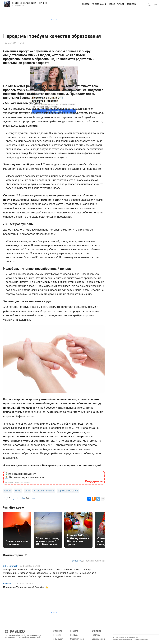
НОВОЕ (112, 4)
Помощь (74, 635)
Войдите (76, 561)
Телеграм (96, 635)
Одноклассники (99, 639)
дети (27, 491)
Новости (57, 635)
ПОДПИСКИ (131, 4)
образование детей (68, 491)
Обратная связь (77, 639)
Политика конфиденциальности (122, 639)
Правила (74, 631)
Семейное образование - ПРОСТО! (30, 3)
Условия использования (141, 639)
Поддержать (94, 481)
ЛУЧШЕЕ (121, 4)
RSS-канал (58, 639)
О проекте (58, 631)
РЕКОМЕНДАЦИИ (99, 4)
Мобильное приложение (123, 631)
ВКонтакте (96, 631)
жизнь (18, 491)
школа (8, 491)
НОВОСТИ (85, 4)
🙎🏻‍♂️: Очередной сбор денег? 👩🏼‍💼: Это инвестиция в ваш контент (25, 476)
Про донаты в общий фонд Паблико (17, 482)
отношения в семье (44, 491)
